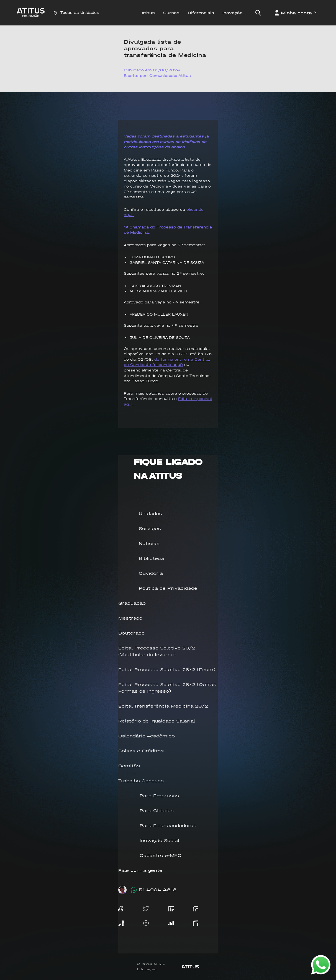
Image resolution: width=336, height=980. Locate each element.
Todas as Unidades (76, 13)
